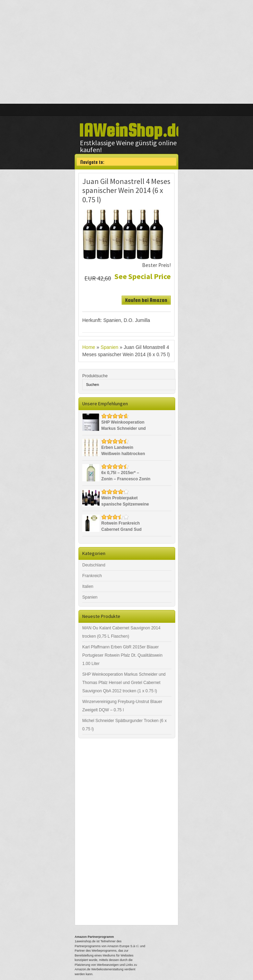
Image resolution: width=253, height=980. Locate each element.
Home (89, 347)
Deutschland (94, 565)
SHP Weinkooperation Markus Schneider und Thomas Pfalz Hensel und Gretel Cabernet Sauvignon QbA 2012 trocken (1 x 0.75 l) (124, 683)
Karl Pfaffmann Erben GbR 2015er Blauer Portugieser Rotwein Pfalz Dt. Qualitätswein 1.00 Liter (122, 655)
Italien (88, 586)
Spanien (109, 347)
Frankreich (92, 576)
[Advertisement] (126, 52)
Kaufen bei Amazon (146, 300)
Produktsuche (95, 376)
